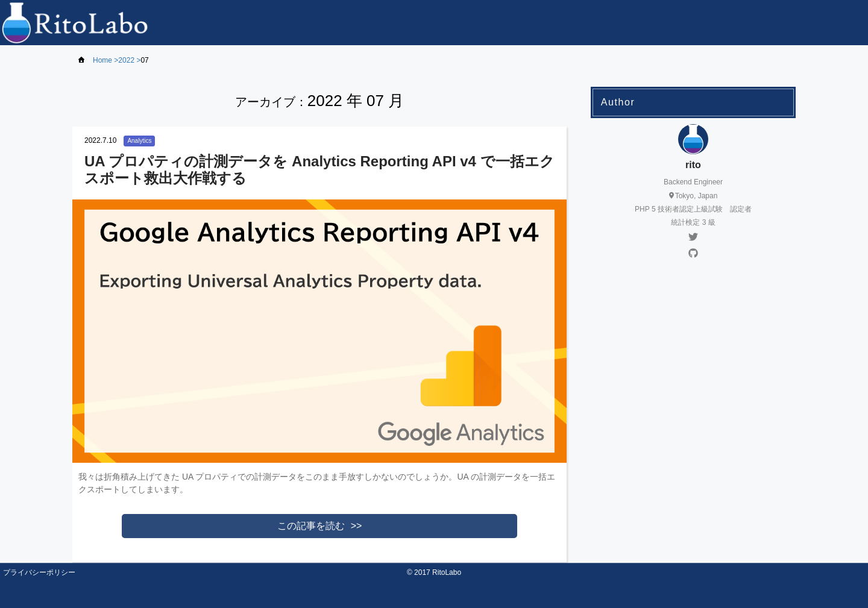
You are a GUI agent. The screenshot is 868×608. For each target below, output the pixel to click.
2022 (126, 60)
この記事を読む (311, 526)
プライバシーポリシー (39, 572)
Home (102, 60)
